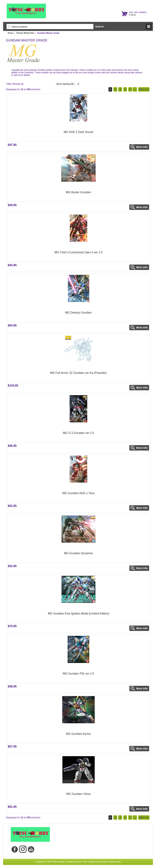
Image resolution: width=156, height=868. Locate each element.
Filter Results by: (15, 84)
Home (11, 33)
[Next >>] (144, 89)
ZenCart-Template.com (110, 862)
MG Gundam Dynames (78, 553)
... (135, 89)
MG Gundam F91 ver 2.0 (78, 674)
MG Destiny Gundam (79, 313)
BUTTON (149, 27)
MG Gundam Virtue (79, 794)
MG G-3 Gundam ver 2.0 (79, 433)
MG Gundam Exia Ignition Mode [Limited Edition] (78, 613)
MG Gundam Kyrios (78, 734)
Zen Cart (82, 862)
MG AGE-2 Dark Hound (78, 132)
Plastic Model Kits (25, 33)
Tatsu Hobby (59, 862)
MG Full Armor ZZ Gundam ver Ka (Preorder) (78, 373)
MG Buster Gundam (78, 192)
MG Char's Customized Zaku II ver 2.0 (78, 252)
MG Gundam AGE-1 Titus (78, 493)
